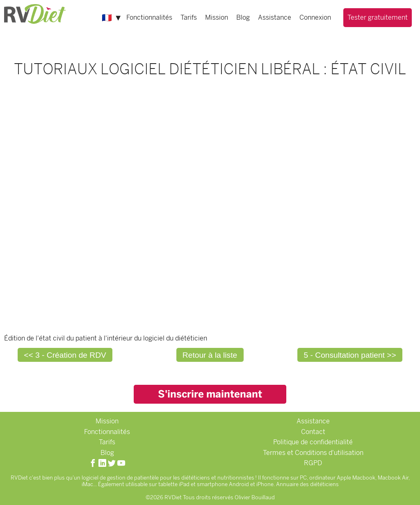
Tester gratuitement (378, 17)
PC (303, 478)
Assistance (275, 17)
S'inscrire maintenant (210, 394)
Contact (313, 432)
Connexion (315, 17)
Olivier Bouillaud (255, 497)
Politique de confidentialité (313, 442)
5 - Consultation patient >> (350, 355)
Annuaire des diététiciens (307, 484)
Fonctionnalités (149, 17)
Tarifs (189, 17)
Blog (243, 17)
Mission (217, 17)
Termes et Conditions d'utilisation (313, 453)
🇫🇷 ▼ (112, 18)
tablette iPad (174, 484)
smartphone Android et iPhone (235, 484)
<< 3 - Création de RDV (65, 355)
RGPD (313, 463)
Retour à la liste (210, 355)
